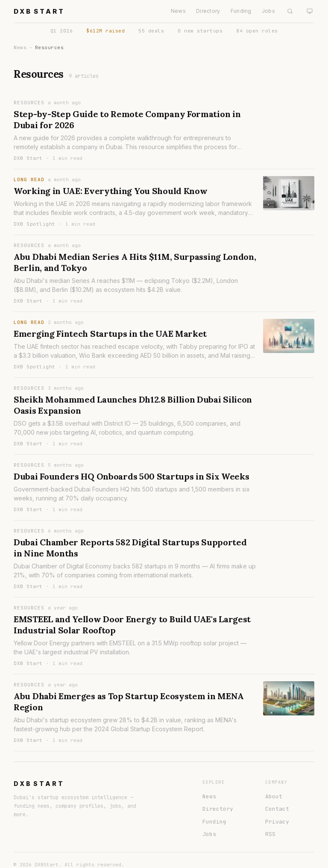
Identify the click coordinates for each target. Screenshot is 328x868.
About (274, 796)
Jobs (268, 11)
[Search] (290, 11)
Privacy (277, 822)
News (178, 11)
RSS (270, 834)
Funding (241, 11)
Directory (208, 11)
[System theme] (310, 11)
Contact (277, 809)
